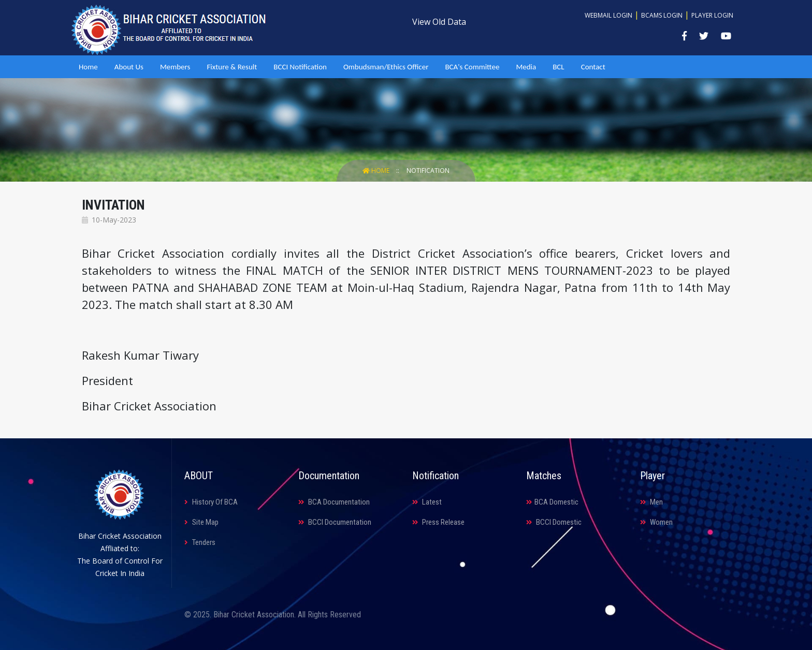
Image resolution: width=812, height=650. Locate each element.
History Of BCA (211, 502)
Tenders (200, 542)
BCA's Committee (472, 67)
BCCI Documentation (335, 522)
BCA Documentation (334, 502)
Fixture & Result (232, 67)
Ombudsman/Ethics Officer (386, 67)
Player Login (712, 15)
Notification (428, 171)
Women (656, 522)
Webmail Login (608, 15)
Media (526, 67)
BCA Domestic (552, 502)
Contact (593, 67)
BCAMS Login (662, 15)
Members (175, 67)
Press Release (438, 522)
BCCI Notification (300, 67)
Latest (427, 502)
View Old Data (439, 22)
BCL (558, 67)
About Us (129, 67)
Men (651, 502)
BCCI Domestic (554, 522)
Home (88, 67)
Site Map (201, 522)
